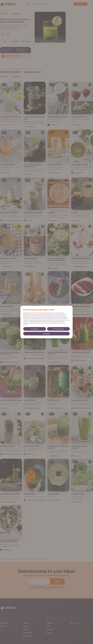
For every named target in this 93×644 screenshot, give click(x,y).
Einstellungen (35, 329)
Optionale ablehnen (58, 329)
